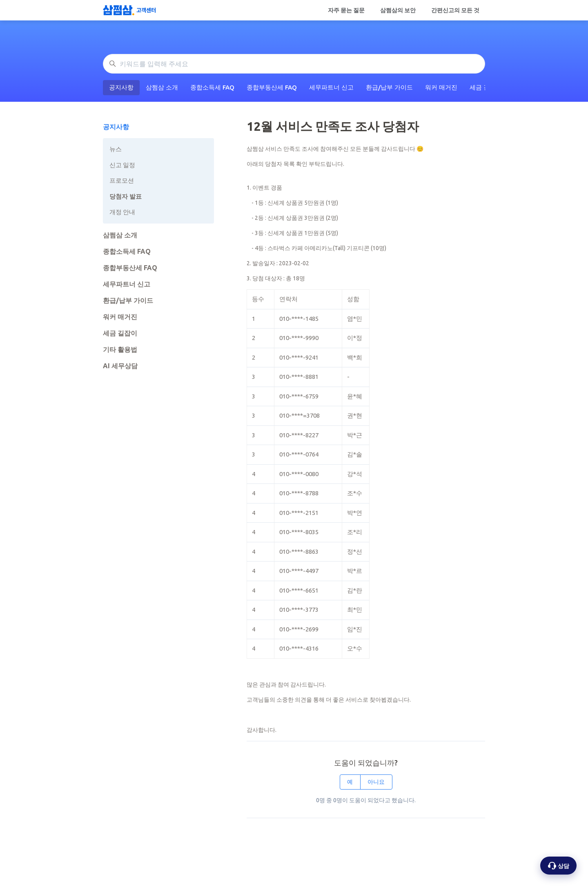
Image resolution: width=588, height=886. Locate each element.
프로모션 (122, 180)
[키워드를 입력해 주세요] (294, 64)
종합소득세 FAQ (212, 87)
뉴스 (116, 149)
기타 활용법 (120, 349)
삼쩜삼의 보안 (398, 10)
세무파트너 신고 (331, 87)
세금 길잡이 (120, 333)
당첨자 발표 (126, 196)
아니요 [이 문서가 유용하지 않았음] (376, 782)
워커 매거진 (441, 87)
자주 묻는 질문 (346, 10)
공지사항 (121, 87)
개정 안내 (122, 212)
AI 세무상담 (120, 366)
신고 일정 (122, 165)
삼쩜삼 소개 (162, 87)
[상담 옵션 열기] (558, 866)
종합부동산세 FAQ (272, 87)
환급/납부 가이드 (389, 87)
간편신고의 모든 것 (455, 10)
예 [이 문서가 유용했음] (350, 782)
